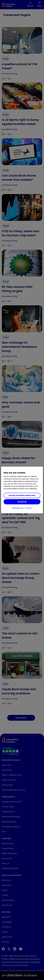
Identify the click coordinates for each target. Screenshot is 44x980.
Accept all (22, 502)
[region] (22, 490)
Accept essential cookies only (22, 495)
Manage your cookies (22, 508)
